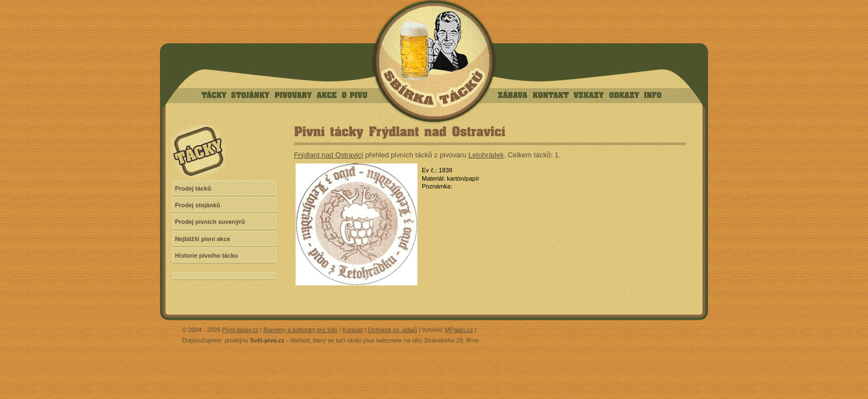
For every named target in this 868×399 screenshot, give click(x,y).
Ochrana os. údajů (393, 330)
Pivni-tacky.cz (240, 330)
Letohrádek (486, 155)
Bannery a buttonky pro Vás (301, 330)
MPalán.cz (459, 330)
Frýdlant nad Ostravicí (329, 155)
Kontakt (353, 330)
